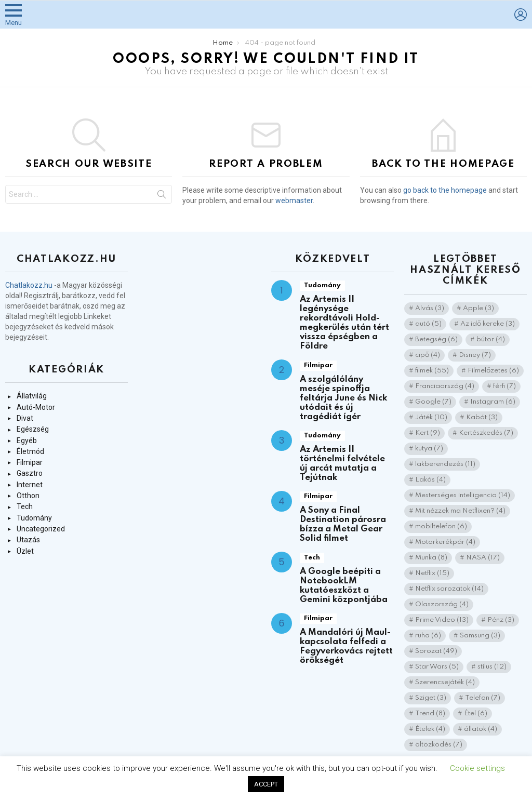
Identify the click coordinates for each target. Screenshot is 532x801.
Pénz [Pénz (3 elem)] (501, 620)
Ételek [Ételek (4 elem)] (430, 729)
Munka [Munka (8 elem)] (431, 558)
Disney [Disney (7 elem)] (475, 355)
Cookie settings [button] (477, 768)
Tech (25, 506)
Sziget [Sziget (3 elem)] (431, 698)
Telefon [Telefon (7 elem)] (483, 698)
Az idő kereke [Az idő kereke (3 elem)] (488, 324)
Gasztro (30, 473)
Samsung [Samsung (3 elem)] (480, 636)
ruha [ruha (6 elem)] (428, 636)
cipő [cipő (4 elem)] (428, 355)
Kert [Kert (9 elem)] (428, 433)
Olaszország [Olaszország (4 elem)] (442, 604)
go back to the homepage (445, 190)
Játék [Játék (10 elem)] (431, 417)
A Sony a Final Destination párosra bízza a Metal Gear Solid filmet (343, 524)
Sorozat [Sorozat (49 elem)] (436, 651)
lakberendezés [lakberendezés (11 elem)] (445, 464)
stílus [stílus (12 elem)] (492, 667)
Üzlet (25, 551)
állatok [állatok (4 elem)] (481, 729)
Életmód (30, 451)
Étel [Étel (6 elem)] (476, 713)
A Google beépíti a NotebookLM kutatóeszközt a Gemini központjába (344, 586)
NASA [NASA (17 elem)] (483, 558)
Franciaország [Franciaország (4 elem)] (445, 386)
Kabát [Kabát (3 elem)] (482, 417)
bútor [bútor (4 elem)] (491, 339)
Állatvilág (32, 396)
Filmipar (30, 462)
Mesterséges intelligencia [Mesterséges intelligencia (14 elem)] (463, 495)
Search (162, 196)
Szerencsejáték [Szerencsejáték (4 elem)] (445, 682)
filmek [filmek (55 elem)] (432, 371)
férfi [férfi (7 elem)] (504, 386)
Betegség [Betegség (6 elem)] (436, 339)
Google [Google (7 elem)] (433, 402)
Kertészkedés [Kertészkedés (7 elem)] (486, 433)
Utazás (28, 540)
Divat (25, 418)
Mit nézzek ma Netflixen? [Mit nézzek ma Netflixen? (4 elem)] (460, 511)
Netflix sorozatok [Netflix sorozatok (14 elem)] (449, 589)
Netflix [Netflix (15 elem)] (432, 573)
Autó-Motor (36, 407)
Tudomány (34, 518)
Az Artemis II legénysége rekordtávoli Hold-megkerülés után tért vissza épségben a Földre (344, 323)
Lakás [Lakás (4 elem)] (430, 480)
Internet (30, 485)
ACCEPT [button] (266, 784)
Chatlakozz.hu (29, 285)
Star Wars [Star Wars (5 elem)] (437, 667)
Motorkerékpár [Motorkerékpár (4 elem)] (445, 542)
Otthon (28, 496)
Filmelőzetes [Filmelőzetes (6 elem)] (493, 371)
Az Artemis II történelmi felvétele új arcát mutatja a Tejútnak (342, 464)
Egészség (33, 429)
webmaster (294, 201)
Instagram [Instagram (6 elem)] (493, 402)
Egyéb (27, 440)
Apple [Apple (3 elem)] (478, 308)
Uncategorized (41, 529)
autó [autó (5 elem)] (428, 324)
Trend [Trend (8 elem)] (430, 713)
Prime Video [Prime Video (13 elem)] (442, 620)
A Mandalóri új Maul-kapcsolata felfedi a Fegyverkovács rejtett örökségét (346, 646)
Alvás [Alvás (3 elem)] (430, 308)
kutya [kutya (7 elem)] (429, 449)
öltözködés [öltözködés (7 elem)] (439, 745)
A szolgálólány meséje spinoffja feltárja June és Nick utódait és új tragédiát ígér (343, 398)
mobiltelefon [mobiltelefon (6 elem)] (441, 526)
